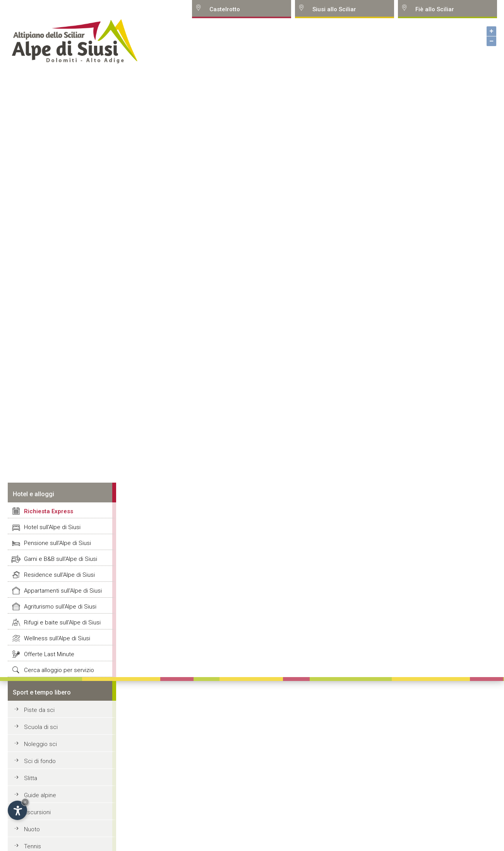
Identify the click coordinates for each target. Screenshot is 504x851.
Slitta (31, 778)
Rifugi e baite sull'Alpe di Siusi (62, 622)
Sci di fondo (40, 761)
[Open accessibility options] (17, 810)
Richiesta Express (49, 511)
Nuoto (32, 829)
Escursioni (37, 812)
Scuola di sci (41, 727)
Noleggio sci (40, 744)
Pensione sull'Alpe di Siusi (57, 543)
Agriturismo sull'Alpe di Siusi (60, 607)
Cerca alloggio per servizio (59, 670)
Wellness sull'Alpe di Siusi (57, 638)
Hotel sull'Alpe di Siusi (52, 527)
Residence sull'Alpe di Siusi (59, 575)
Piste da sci (39, 710)
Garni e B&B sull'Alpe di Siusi (61, 559)
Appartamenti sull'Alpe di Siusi (63, 591)
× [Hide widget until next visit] (25, 802)
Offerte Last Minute (49, 654)
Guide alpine (40, 795)
